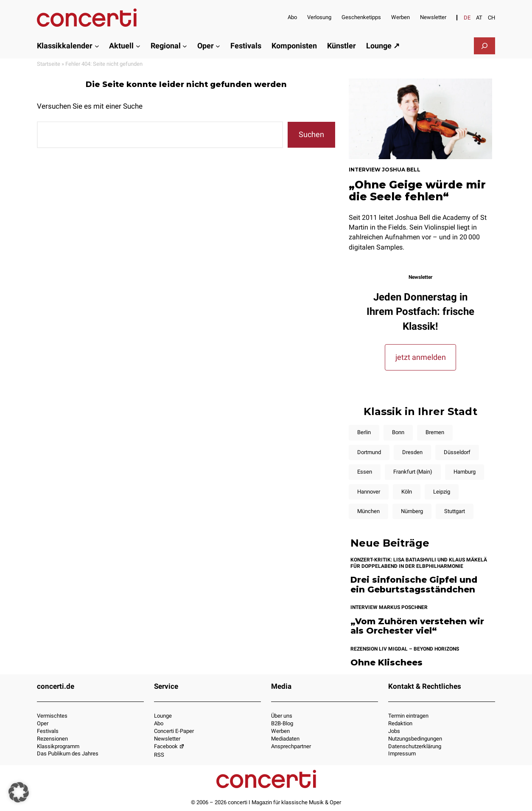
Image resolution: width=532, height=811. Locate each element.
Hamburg (465, 472)
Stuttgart (455, 511)
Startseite (49, 64)
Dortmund (369, 452)
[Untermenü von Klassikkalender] (97, 46)
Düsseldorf (457, 452)
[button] (19, 792)
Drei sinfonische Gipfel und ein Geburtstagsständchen (414, 585)
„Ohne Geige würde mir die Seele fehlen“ (417, 191)
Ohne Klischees (386, 663)
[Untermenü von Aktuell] (138, 46)
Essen (365, 472)
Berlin (364, 432)
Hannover (369, 492)
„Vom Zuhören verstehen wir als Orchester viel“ (417, 626)
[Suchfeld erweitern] (484, 46)
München (368, 511)
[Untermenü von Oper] (218, 46)
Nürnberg (412, 511)
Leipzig (442, 492)
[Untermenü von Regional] (185, 46)
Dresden (412, 452)
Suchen (311, 134)
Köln (407, 492)
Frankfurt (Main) (413, 472)
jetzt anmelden (421, 357)
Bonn (398, 432)
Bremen (435, 432)
